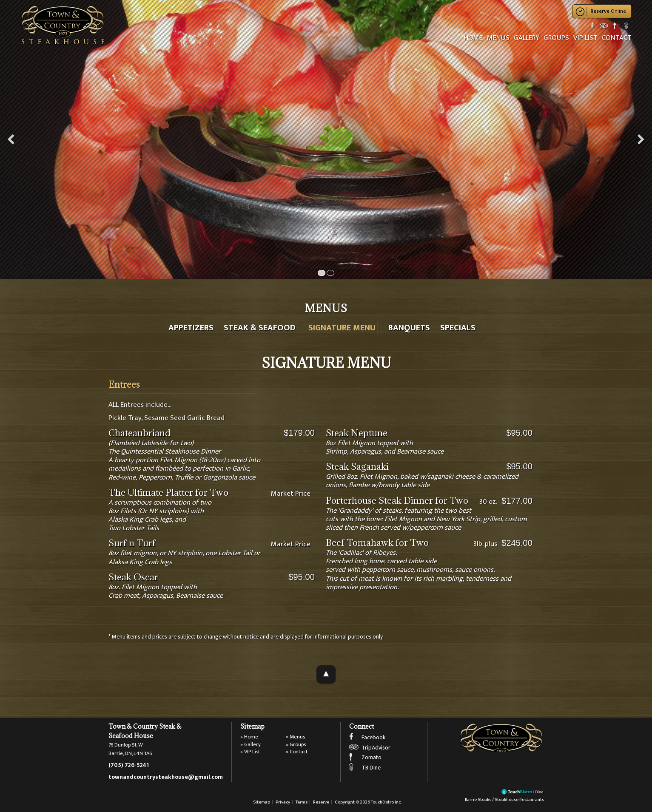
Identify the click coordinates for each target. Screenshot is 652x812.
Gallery (527, 38)
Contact (617, 38)
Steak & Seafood (260, 328)
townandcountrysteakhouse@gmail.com (166, 777)
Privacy (283, 802)
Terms (302, 802)
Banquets (409, 328)
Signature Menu (342, 328)
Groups (556, 38)
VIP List (585, 38)
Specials (458, 328)
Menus (498, 38)
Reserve (321, 802)
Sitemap (262, 802)
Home (473, 38)
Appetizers (191, 328)
